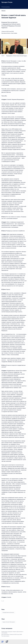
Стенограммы (6, 7)
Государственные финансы (8, 612)
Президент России (7, 2)
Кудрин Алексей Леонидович (9, 622)
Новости (15, 632)
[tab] (2, 642)
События (3, 11)
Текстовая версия (5, 636)
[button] (24, 46)
